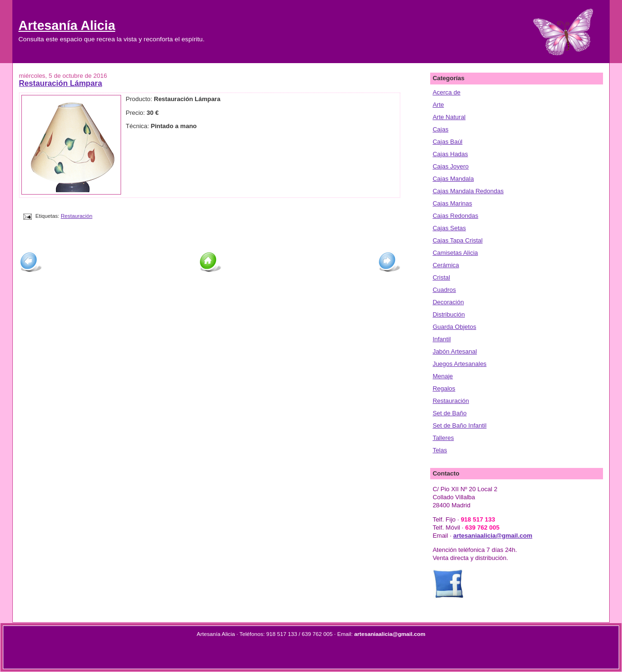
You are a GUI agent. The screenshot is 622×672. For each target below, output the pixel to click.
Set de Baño (450, 413)
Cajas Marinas (452, 203)
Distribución (449, 314)
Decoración (448, 302)
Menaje (443, 376)
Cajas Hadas (450, 154)
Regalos (444, 388)
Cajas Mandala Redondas (468, 191)
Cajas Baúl (448, 142)
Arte (438, 105)
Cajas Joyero (451, 166)
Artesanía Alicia (67, 25)
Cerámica (446, 265)
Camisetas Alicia (455, 253)
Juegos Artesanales (459, 364)
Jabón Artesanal (455, 351)
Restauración (77, 216)
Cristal (441, 277)
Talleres (443, 438)
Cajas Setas (449, 228)
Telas (440, 450)
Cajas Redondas (455, 216)
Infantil (442, 339)
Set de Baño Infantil (459, 425)
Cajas (440, 129)
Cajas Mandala (453, 179)
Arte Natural (449, 117)
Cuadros (444, 290)
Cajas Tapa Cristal (457, 240)
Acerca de (447, 92)
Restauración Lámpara (61, 83)
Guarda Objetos (454, 327)
